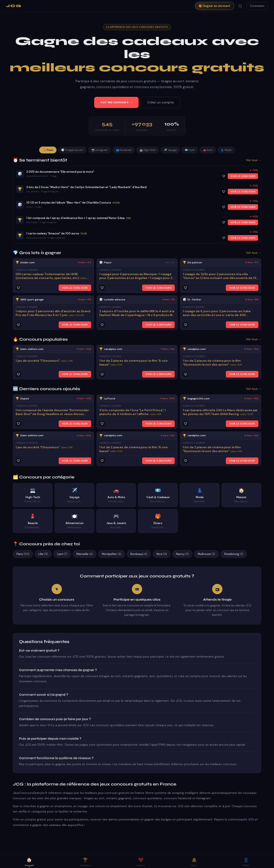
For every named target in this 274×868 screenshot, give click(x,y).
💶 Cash (190, 150)
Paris (23, 554)
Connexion (257, 6)
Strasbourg (234, 554)
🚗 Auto (208, 150)
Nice (162, 554)
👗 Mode (226, 150)
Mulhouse (206, 554)
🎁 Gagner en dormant (214, 6)
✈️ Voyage (170, 150)
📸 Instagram (100, 150)
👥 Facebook (124, 150)
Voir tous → (254, 160)
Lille (43, 554)
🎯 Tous (48, 150)
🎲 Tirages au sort (72, 150)
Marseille (85, 554)
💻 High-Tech (148, 150)
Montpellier (112, 554)
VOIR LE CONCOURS (243, 176)
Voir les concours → (116, 102)
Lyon (62, 554)
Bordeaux (139, 554)
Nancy (182, 554)
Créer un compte (161, 102)
